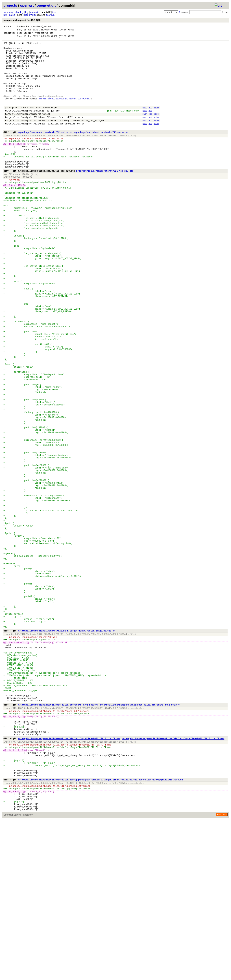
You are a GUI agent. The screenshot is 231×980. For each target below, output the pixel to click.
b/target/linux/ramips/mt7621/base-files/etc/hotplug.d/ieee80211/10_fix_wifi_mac (173, 885)
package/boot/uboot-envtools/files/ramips (31, 123)
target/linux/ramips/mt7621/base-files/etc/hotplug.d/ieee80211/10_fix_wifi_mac (55, 138)
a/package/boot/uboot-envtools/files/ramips (45, 152)
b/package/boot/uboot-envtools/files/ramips (101, 152)
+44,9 (18, 166)
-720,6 (11, 770)
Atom (219, 975)
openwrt (27, 5)
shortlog (19, 12)
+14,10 (19, 899)
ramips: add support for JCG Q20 (22, 20)
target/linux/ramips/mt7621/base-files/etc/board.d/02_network (44, 134)
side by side (30, 15)
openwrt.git (46, 5)
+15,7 (18, 859)
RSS (225, 975)
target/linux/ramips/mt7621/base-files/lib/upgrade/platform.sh (45, 142)
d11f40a (50, 15)
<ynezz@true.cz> (44, 34)
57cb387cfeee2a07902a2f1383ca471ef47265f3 (64, 113)
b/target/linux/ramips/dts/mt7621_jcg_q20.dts (105, 198)
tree (54, 12)
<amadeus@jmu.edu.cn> (44, 27)
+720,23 (21, 770)
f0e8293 (27, 205)
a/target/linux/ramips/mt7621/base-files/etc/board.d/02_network (58, 845)
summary (8, 12)
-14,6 (11, 899)
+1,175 (18, 215)
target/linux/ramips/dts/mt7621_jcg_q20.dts (32, 127)
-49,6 (11, 948)
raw (5, 15)
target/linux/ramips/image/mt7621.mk (28, 131)
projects (10, 5)
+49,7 (18, 948)
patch (12, 15)
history (156, 123)
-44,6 (11, 166)
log (27, 12)
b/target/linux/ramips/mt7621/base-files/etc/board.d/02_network (140, 845)
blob (150, 123)
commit (34, 12)
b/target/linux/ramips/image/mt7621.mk (91, 755)
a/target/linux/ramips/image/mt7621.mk (42, 755)
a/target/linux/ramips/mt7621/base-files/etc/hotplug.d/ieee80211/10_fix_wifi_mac (69, 885)
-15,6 (11, 859)
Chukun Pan (24, 27)
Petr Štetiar (25, 34)
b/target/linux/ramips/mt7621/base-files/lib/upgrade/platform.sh (142, 934)
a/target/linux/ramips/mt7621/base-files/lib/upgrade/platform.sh (59, 934)
